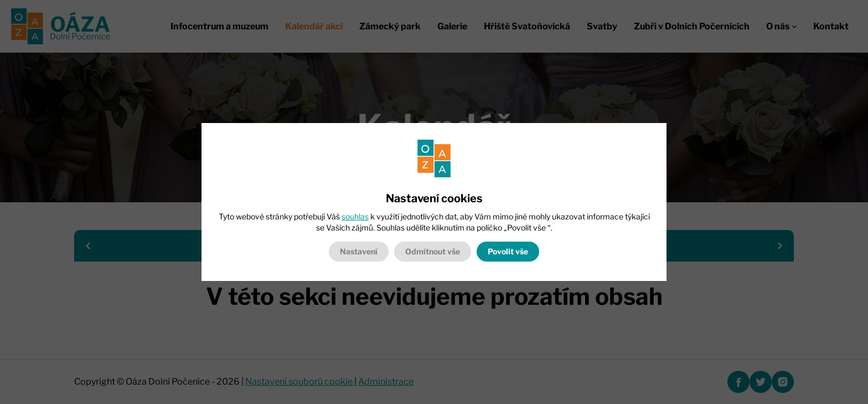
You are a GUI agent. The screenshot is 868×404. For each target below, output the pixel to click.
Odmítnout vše (433, 251)
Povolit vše (508, 251)
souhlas (355, 216)
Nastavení (359, 251)
